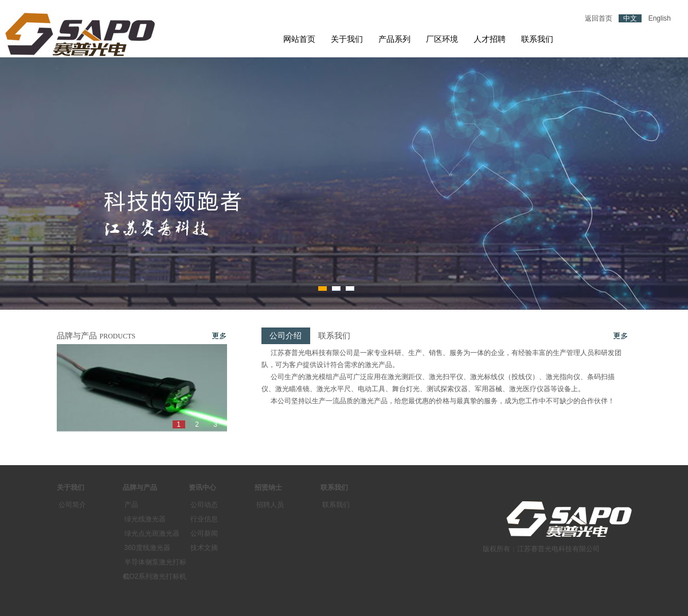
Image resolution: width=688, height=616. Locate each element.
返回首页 (599, 18)
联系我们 (537, 39)
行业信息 (204, 519)
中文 (630, 18)
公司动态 (204, 505)
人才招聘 (490, 39)
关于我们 (347, 39)
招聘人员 (270, 505)
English (660, 18)
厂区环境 (442, 39)
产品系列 (394, 39)
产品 (131, 505)
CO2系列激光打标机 (156, 576)
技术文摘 (204, 548)
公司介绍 (286, 336)
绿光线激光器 (145, 519)
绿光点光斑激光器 (152, 533)
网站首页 (299, 39)
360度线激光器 (147, 548)
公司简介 (72, 505)
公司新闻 (204, 533)
